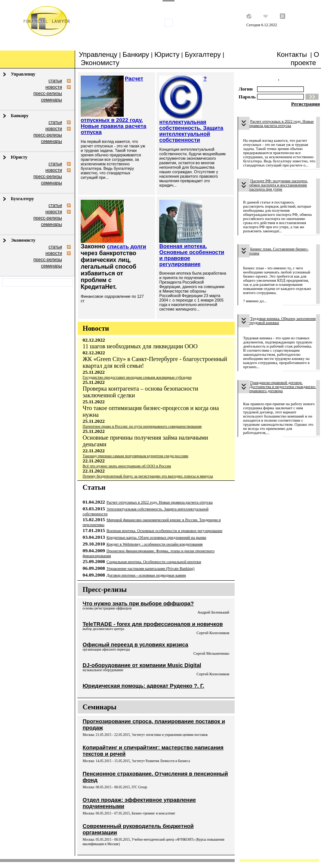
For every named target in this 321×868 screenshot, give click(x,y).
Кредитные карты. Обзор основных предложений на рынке (156, 537)
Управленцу (98, 54)
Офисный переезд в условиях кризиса (135, 645)
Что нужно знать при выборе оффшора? (138, 603)
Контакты (292, 54)
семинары (52, 100)
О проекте (305, 59)
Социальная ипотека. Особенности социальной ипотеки (154, 562)
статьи (55, 81)
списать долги (126, 247)
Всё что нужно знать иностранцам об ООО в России (127, 466)
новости (53, 87)
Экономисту (100, 63)
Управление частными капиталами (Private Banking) (150, 569)
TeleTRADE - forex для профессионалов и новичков (153, 624)
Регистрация (305, 104)
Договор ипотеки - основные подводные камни (146, 575)
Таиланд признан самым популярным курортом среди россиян (135, 456)
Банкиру (136, 54)
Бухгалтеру (203, 54)
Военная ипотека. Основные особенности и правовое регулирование (164, 531)
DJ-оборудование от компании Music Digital (142, 665)
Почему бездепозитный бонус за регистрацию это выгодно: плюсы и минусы (148, 476)
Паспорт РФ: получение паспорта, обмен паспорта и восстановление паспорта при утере (279, 185)
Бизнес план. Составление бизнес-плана (279, 251)
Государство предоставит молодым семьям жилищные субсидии (137, 377)
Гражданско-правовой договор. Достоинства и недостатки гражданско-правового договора (283, 387)
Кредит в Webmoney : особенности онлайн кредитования (155, 544)
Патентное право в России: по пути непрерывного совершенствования (142, 426)
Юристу (167, 54)
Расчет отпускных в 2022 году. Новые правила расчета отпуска (160, 502)
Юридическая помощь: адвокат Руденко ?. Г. (143, 686)
